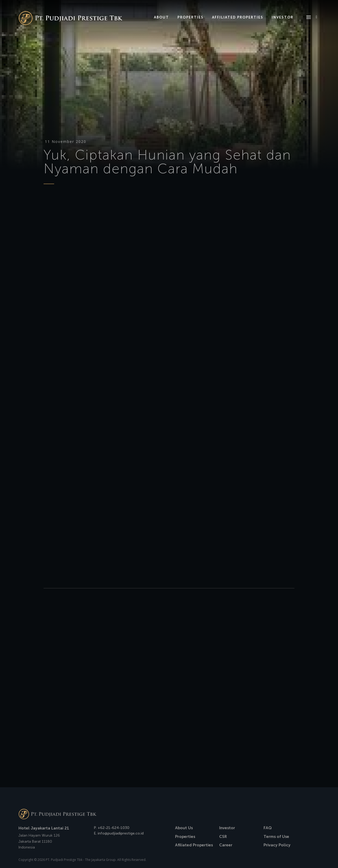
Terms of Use (276, 837)
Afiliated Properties (194, 845)
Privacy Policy (277, 845)
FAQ (268, 828)
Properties (185, 837)
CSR (223, 837)
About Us (184, 828)
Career (226, 845)
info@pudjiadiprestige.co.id (121, 833)
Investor (227, 828)
